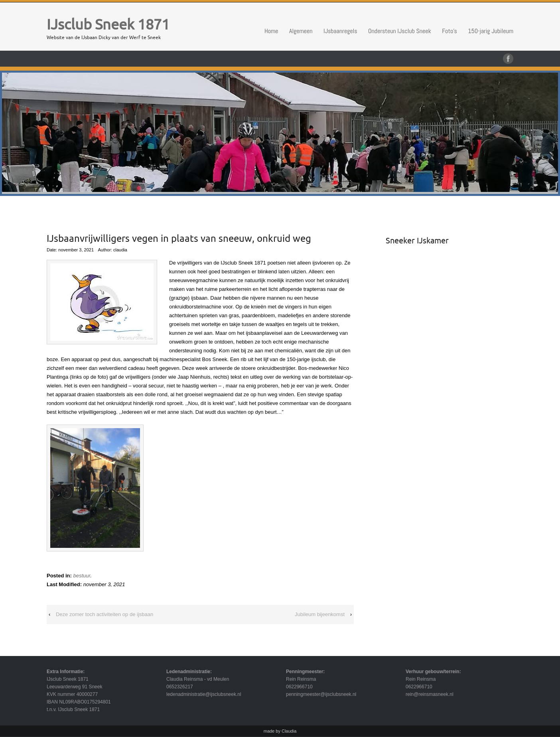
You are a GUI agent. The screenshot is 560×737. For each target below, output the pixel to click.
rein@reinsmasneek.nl (430, 694)
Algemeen (301, 31)
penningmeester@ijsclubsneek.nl (321, 694)
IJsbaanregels (340, 31)
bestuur (82, 576)
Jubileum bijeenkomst (320, 614)
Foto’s (450, 31)
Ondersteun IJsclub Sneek (400, 31)
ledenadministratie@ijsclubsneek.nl (204, 694)
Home (271, 31)
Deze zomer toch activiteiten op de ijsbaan (105, 614)
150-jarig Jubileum (491, 31)
